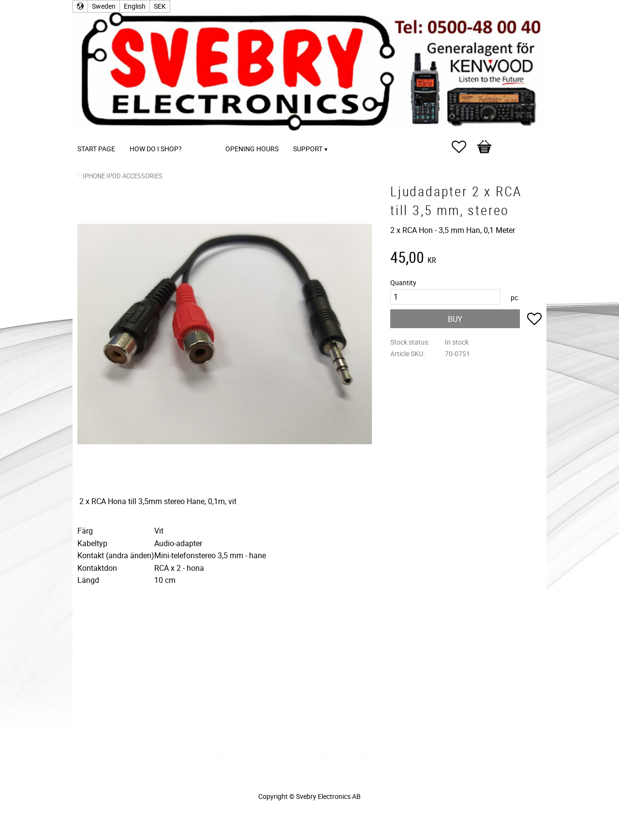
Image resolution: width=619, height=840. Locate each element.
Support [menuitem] (308, 149)
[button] (464, 147)
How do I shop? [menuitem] (156, 149)
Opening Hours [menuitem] (252, 149)
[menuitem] (199, 136)
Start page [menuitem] (96, 149)
